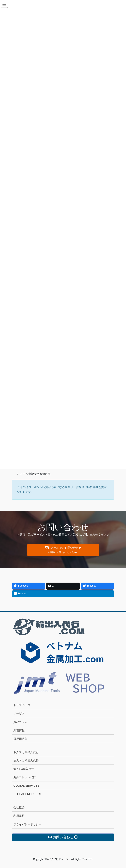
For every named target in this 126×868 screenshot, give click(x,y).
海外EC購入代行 (24, 769)
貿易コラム (20, 722)
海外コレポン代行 (25, 777)
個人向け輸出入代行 (26, 752)
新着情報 (19, 730)
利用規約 (19, 816)
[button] (63, 550)
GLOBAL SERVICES (26, 786)
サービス (19, 713)
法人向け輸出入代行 (26, 760)
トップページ (22, 705)
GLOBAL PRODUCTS (27, 794)
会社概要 (19, 807)
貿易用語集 (20, 739)
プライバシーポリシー (27, 824)
